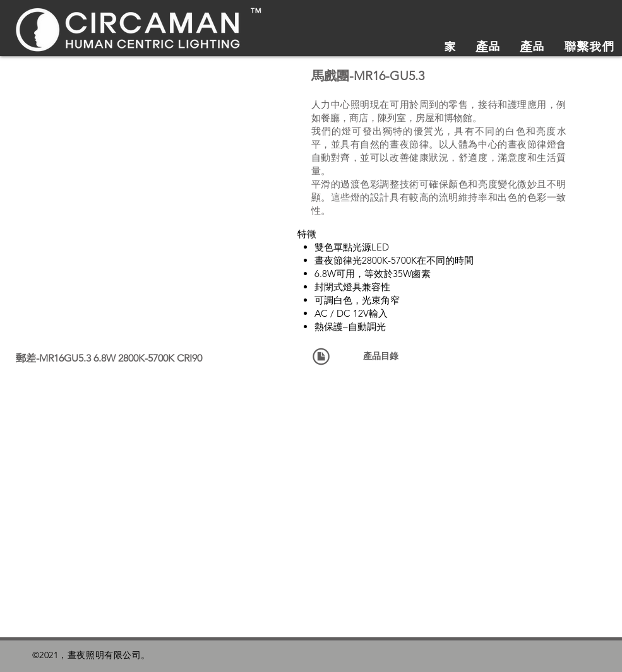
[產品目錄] (381, 356)
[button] (138, 165)
